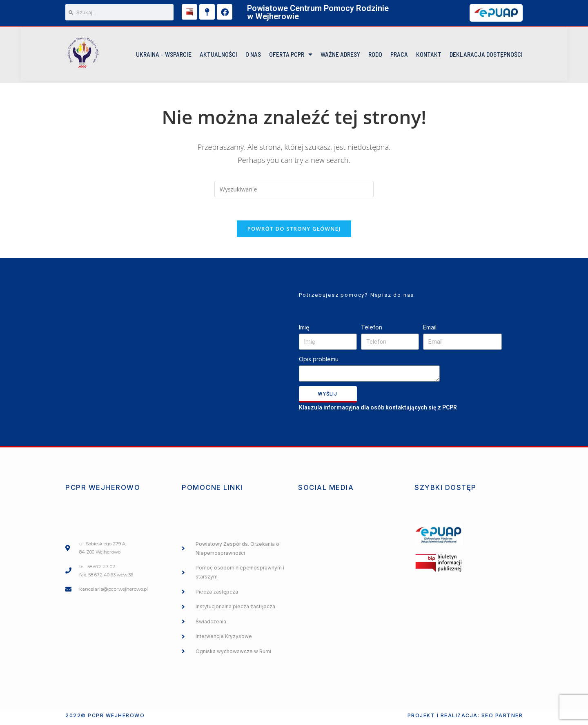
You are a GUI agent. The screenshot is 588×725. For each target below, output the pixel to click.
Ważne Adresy (340, 55)
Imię (304, 330)
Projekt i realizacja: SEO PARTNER (465, 718)
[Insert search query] (294, 191)
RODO (375, 55)
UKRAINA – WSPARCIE (164, 55)
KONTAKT (429, 55)
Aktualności (218, 55)
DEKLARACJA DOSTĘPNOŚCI (486, 55)
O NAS (253, 55)
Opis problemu (319, 362)
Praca (399, 55)
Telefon (372, 330)
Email (430, 330)
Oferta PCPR (291, 56)
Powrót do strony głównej (294, 232)
